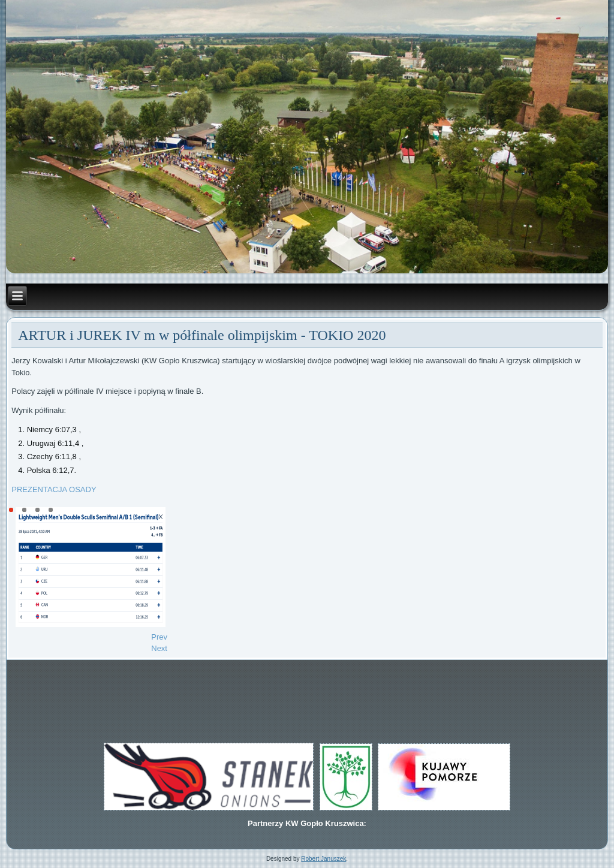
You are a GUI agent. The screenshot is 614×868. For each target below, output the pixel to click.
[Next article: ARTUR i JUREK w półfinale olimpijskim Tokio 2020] (159, 648)
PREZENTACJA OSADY (54, 489)
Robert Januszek (323, 859)
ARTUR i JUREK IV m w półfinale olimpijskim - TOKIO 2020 (202, 335)
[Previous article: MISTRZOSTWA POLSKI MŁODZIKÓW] (159, 637)
